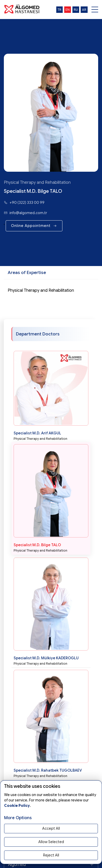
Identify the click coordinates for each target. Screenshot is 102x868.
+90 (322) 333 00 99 (24, 203)
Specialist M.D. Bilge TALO (37, 545)
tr (59, 10)
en (68, 10)
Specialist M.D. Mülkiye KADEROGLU (46, 658)
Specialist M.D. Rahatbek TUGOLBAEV (48, 770)
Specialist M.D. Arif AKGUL (37, 433)
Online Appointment (34, 226)
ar (84, 10)
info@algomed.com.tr (25, 213)
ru (76, 10)
